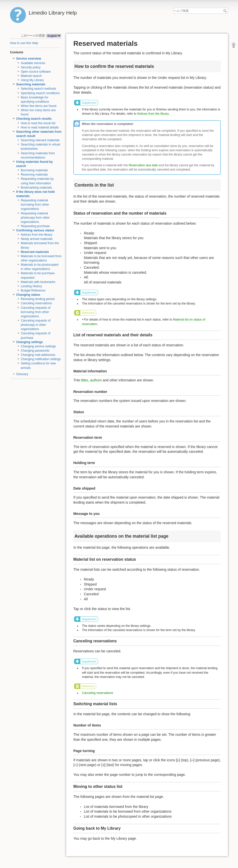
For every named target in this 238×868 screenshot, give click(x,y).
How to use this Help (24, 43)
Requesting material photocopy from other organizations (35, 218)
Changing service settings (38, 346)
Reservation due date (143, 165)
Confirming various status (35, 230)
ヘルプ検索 (226, 11)
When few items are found (39, 106)
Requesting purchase (35, 226)
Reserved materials (35, 252)
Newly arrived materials (37, 239)
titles (84, 380)
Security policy (31, 67)
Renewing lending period (38, 299)
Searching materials (31, 84)
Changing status (28, 295)
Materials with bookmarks (38, 282)
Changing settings (30, 342)
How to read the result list (38, 123)
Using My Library (32, 80)
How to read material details (40, 127)
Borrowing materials (34, 170)
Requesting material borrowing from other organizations (35, 205)
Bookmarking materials (36, 188)
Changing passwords (35, 351)
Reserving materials (34, 175)
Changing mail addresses (38, 355)
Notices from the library (37, 235)
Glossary (22, 374)
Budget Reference (33, 291)
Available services (33, 63)
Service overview (29, 59)
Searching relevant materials (40, 140)
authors (96, 380)
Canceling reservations (36, 303)
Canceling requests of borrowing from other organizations (36, 312)
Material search (31, 76)
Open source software (36, 72)
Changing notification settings (41, 359)
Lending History (31, 286)
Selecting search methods (38, 89)
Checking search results (34, 119)
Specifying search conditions (40, 93)
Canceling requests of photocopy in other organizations (36, 325)
